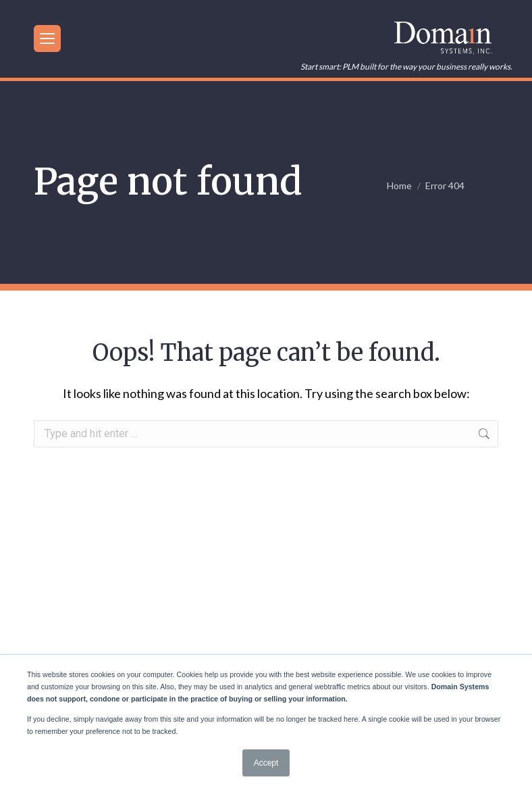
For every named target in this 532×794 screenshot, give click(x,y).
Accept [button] (266, 763)
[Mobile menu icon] (47, 39)
